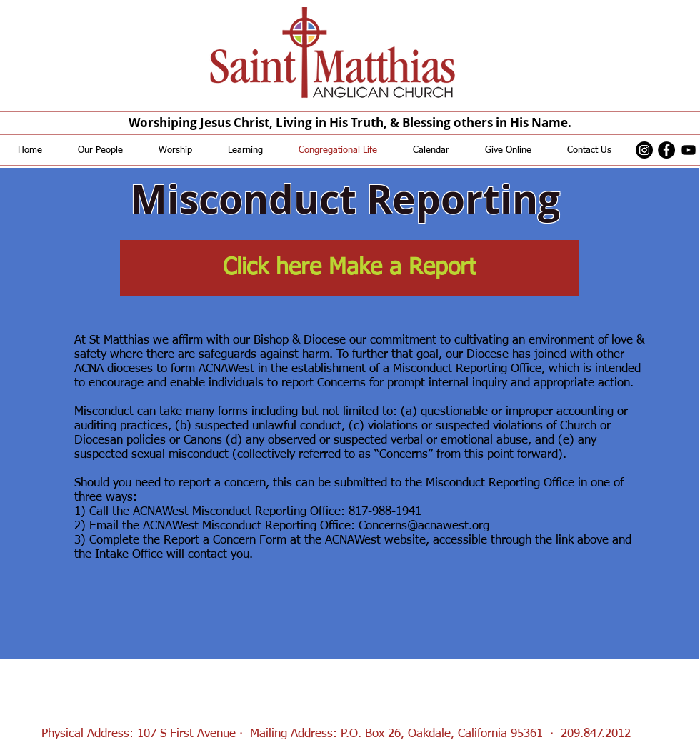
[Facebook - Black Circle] (666, 150)
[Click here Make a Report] (350, 268)
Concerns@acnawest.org (424, 526)
